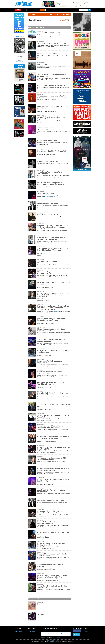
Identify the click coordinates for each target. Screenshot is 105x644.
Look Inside (20, 58)
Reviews (49, 10)
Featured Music (20, 66)
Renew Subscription (32, 632)
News (30, 10)
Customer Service (31, 633)
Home (24, 10)
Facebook (77, 631)
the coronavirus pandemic (50, 196)
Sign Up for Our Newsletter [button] (56, 634)
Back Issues (17, 633)
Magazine (36, 10)
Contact (87, 632)
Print (17, 61)
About (48, 640)
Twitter (77, 634)
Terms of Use (52, 640)
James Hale (56, 311)
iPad (23, 61)
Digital (20, 61)
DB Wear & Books (19, 635)
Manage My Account (32, 630)
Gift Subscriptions (18, 632)
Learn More (61, 630)
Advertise (87, 630)
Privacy (56, 640)
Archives (43, 10)
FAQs (29, 635)
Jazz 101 (87, 633)
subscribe (18, 10)
